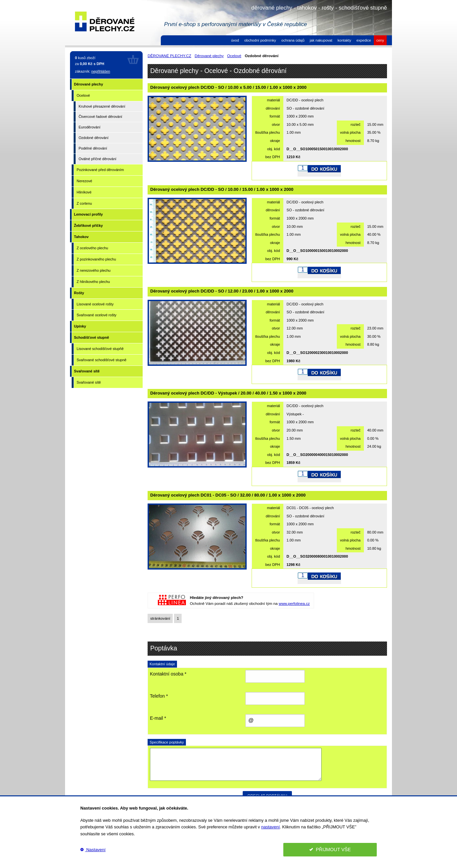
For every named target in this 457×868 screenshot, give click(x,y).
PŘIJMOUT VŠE (330, 850)
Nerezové (84, 181)
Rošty (79, 293)
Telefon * (159, 696)
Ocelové (83, 95)
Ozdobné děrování (94, 138)
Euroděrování (89, 127)
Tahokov (81, 237)
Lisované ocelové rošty (95, 304)
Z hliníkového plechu (93, 282)
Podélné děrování (93, 148)
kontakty (344, 40)
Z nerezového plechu (94, 270)
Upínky (80, 326)
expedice (364, 40)
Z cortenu (84, 203)
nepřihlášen (101, 71)
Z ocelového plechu (92, 248)
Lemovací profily (88, 214)
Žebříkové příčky (88, 226)
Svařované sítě (87, 371)
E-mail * (158, 718)
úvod (235, 40)
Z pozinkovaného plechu (96, 259)
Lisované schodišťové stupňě (100, 349)
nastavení (270, 827)
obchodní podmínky (260, 40)
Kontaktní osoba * (168, 674)
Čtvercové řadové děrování (100, 117)
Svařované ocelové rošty (96, 315)
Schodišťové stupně (91, 337)
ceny (380, 40)
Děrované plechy (88, 84)
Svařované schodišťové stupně (102, 360)
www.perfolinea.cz (294, 603)
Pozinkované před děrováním (100, 170)
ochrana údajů (293, 40)
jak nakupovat (321, 40)
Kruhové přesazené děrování (102, 106)
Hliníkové (84, 192)
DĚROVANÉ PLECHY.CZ (169, 56)
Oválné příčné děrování (97, 159)
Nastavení (93, 850)
